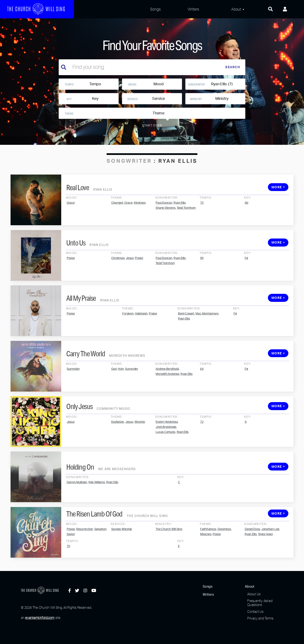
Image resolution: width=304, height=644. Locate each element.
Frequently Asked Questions (260, 603)
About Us (254, 594)
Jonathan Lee (270, 547)
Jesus (130, 277)
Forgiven (128, 332)
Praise (71, 277)
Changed (117, 221)
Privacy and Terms (260, 618)
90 (202, 277)
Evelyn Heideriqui (167, 440)
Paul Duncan (164, 221)
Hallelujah (141, 332)
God (114, 387)
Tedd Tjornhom (186, 226)
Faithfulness (208, 547)
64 (202, 387)
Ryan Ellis (180, 221)
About (236, 9)
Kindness (140, 221)
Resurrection (85, 547)
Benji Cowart (186, 332)
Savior (71, 552)
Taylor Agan (265, 552)
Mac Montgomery (207, 332)
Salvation (100, 547)
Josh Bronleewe (166, 445)
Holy (121, 387)
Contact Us (255, 611)
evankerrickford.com (40, 618)
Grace (71, 221)
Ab (246, 221)
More (278, 205)
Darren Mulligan (77, 500)
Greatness (224, 547)
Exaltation (118, 440)
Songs (155, 9)
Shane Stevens (165, 226)
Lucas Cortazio (165, 450)
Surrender (73, 387)
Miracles (206, 552)
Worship (140, 440)
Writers (193, 9)
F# (246, 277)
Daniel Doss (252, 547)
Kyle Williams (97, 500)
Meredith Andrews (167, 392)
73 (202, 221)
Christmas (118, 277)
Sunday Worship (122, 547)
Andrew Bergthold (167, 387)
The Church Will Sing (169, 547)
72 (202, 440)
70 (68, 564)
